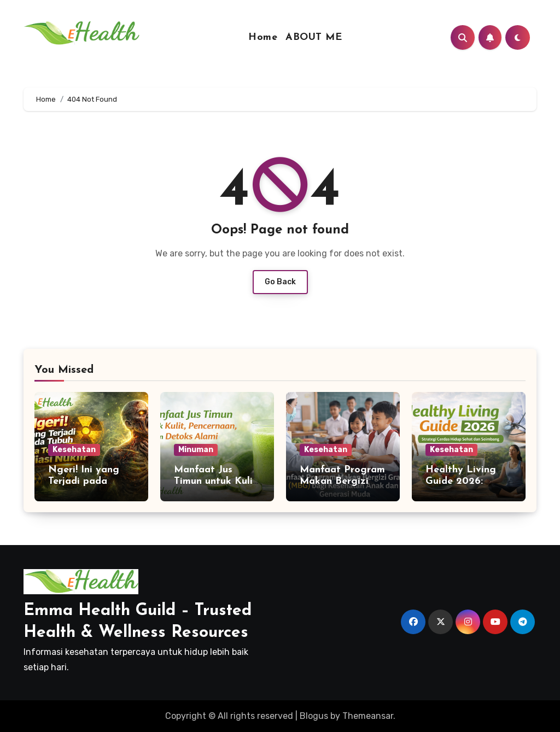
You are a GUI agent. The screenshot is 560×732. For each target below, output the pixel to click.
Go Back (280, 282)
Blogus (314, 716)
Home (263, 37)
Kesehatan (74, 450)
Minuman (196, 450)
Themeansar (368, 716)
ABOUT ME (314, 37)
